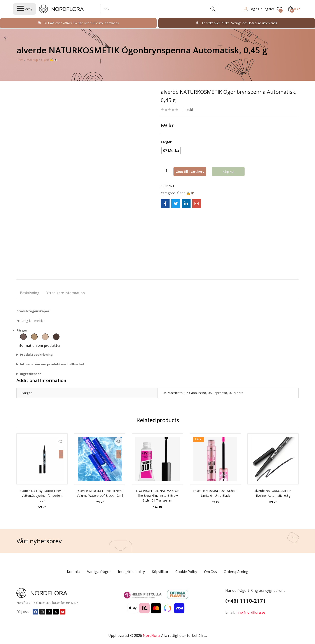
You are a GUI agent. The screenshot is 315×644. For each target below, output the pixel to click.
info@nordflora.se (250, 612)
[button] (294, 9)
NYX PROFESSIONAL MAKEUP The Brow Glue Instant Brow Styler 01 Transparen (158, 496)
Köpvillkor (160, 572)
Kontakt (73, 572)
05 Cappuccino (195, 393)
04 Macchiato (173, 393)
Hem (20, 60)
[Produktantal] (166, 170)
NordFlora (151, 635)
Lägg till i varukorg (195, 171)
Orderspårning (236, 572)
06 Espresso (217, 393)
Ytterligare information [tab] (66, 293)
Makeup (32, 60)
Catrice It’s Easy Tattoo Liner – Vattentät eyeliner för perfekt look (42, 496)
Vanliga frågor (99, 572)
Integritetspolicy (131, 572)
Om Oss (210, 572)
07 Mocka (236, 393)
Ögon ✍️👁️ (49, 60)
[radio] (171, 151)
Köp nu (235, 171)
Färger (166, 142)
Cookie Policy (186, 572)
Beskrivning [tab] (30, 293)
